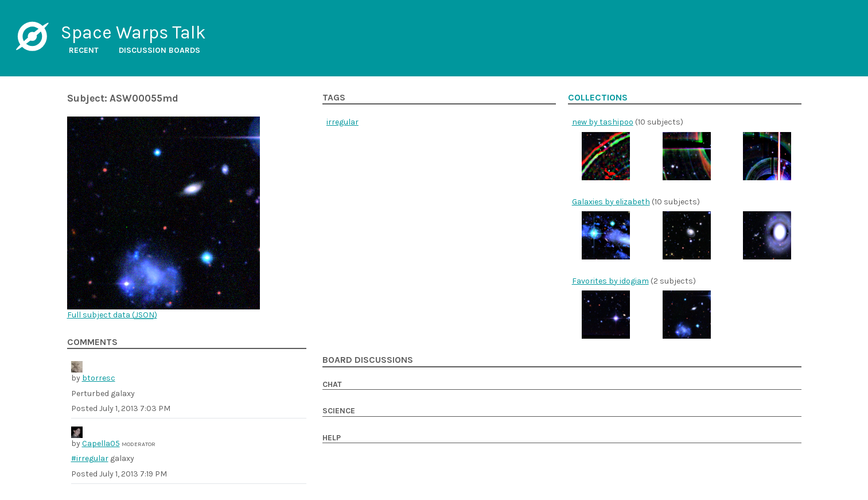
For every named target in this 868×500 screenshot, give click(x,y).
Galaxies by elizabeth (611, 202)
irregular (342, 122)
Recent (84, 50)
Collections (598, 98)
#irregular (90, 458)
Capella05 (101, 443)
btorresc (99, 378)
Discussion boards (159, 50)
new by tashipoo (603, 122)
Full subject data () (112, 315)
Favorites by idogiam (610, 281)
